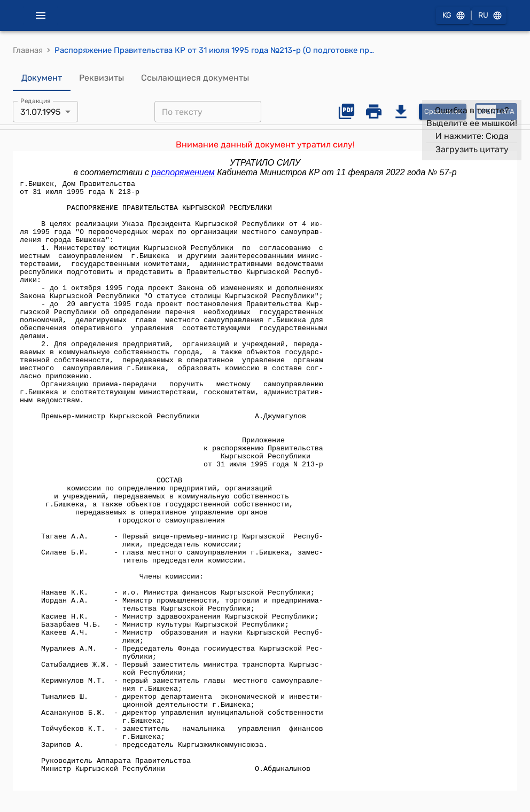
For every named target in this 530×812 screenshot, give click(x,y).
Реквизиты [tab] (102, 78)
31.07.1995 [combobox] (41, 112)
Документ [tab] (42, 78)
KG (453, 16)
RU (489, 16)
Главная (28, 50)
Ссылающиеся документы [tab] (195, 78)
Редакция (36, 101)
